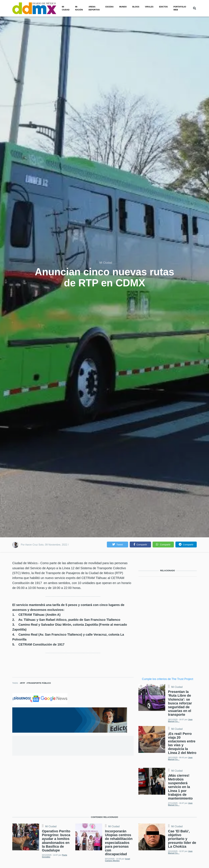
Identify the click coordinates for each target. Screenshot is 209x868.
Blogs (136, 7)
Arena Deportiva (94, 8)
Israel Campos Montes (118, 860)
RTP (23, 683)
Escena (110, 7)
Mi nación (79, 8)
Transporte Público (39, 683)
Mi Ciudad (106, 263)
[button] (118, 544)
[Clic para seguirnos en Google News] (40, 699)
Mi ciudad (66, 8)
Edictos (163, 7)
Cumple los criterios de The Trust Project (168, 679)
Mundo (123, 7)
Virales (149, 7)
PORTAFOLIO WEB (180, 8)
